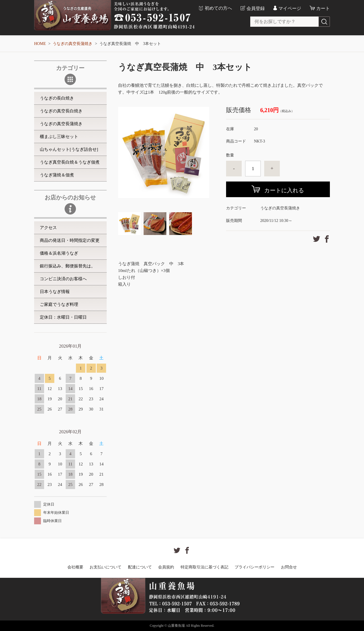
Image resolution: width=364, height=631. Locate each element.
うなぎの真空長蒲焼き (73, 44)
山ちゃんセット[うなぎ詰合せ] (69, 149)
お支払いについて (106, 567)
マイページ (290, 8)
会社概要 (75, 567)
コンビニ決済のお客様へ (63, 279)
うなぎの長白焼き (57, 98)
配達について (140, 567)
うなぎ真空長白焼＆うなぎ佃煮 (70, 162)
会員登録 (256, 8)
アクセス (48, 228)
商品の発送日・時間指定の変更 (70, 240)
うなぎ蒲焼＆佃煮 (57, 175)
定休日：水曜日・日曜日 (63, 317)
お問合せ (289, 567)
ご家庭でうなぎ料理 (59, 304)
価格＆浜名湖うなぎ (59, 253)
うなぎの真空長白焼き (61, 111)
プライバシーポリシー (255, 567)
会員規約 (166, 567)
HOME (40, 44)
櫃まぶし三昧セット (59, 137)
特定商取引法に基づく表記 (204, 567)
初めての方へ (218, 8)
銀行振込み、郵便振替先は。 (68, 266)
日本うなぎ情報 (55, 292)
